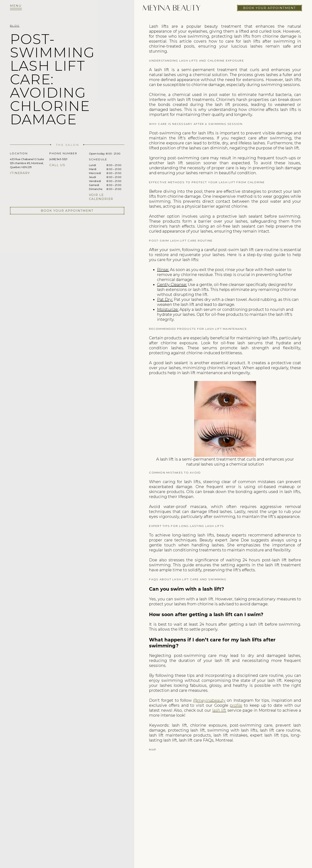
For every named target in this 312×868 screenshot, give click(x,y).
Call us (57, 165)
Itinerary (20, 173)
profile (236, 705)
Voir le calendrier (101, 197)
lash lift (219, 710)
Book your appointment (270, 8)
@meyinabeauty (209, 700)
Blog (15, 26)
